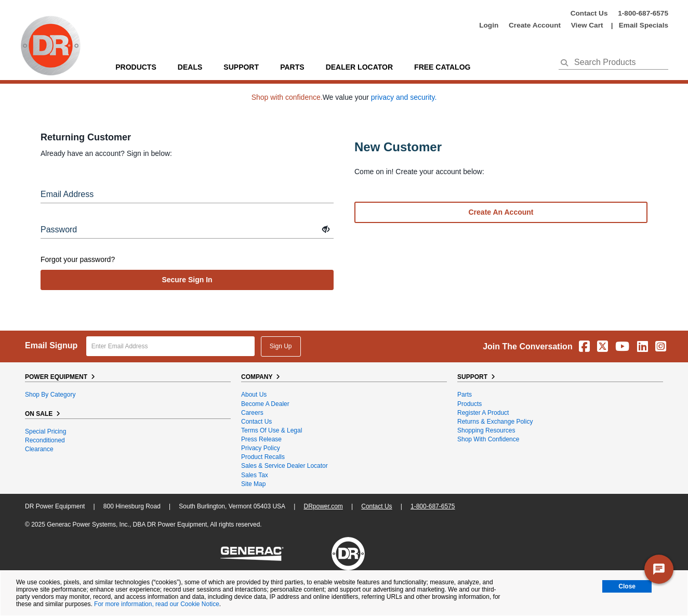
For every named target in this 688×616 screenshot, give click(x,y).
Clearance (39, 449)
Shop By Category (50, 395)
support (241, 67)
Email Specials (644, 25)
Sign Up (281, 346)
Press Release (261, 439)
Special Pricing (45, 431)
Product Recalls (263, 457)
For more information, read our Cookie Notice (157, 604)
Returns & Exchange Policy (495, 422)
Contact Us (589, 13)
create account (535, 25)
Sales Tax (255, 475)
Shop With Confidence (488, 439)
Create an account (501, 212)
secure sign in (187, 280)
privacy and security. (404, 97)
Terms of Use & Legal (272, 430)
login (489, 25)
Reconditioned (45, 440)
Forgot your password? (78, 259)
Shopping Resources (486, 430)
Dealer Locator (359, 67)
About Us (254, 395)
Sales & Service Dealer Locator (285, 466)
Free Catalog (442, 67)
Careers (252, 413)
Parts (465, 395)
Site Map (253, 484)
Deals (190, 67)
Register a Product (483, 413)
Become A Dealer (265, 404)
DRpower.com (323, 506)
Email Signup (51, 345)
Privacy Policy (261, 448)
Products (136, 67)
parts (292, 67)
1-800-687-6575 (643, 13)
